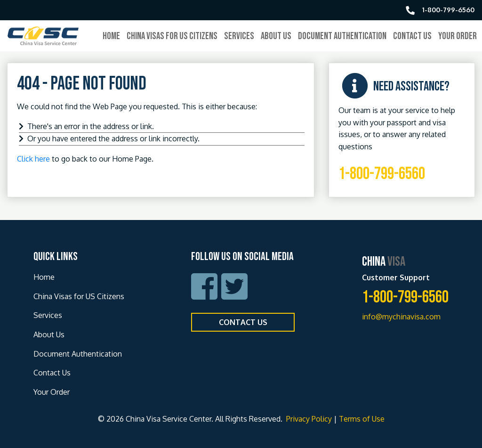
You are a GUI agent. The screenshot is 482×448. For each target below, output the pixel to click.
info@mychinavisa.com (401, 317)
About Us (276, 36)
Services (239, 36)
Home (111, 36)
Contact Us (412, 36)
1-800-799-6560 (382, 174)
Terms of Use (362, 419)
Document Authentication (342, 36)
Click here (33, 159)
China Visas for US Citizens (172, 36)
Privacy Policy (308, 419)
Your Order (458, 36)
